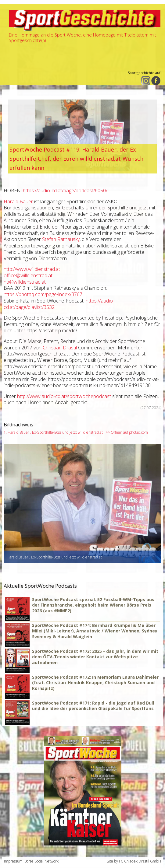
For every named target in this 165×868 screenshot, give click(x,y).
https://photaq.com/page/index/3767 (43, 294)
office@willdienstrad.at (28, 275)
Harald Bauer (18, 201)
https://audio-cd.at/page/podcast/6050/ (65, 191)
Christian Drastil (60, 348)
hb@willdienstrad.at (25, 282)
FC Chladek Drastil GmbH (140, 861)
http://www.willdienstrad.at (32, 269)
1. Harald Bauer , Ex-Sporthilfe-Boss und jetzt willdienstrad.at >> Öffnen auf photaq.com (76, 432)
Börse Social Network (41, 861)
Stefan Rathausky (61, 239)
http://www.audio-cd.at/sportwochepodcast (64, 396)
